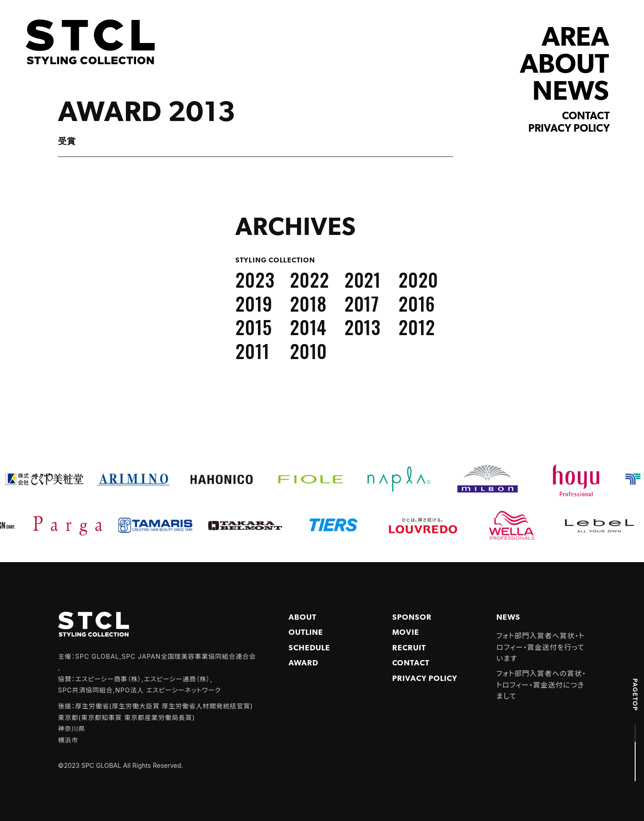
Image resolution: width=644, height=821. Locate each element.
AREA (575, 39)
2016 (417, 303)
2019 (254, 303)
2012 (417, 327)
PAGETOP (635, 695)
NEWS (571, 93)
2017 (362, 303)
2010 (308, 351)
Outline (306, 633)
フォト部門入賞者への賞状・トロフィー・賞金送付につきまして (541, 685)
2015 (254, 327)
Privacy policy (569, 129)
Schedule (309, 648)
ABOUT (564, 66)
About (302, 618)
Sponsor (412, 618)
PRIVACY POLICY (425, 679)
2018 (308, 303)
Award (303, 663)
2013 (363, 327)
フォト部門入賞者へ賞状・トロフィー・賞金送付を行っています (541, 647)
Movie (406, 633)
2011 (252, 351)
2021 (363, 279)
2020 (418, 279)
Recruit (409, 648)
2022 (310, 279)
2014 (308, 327)
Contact (586, 117)
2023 (255, 279)
